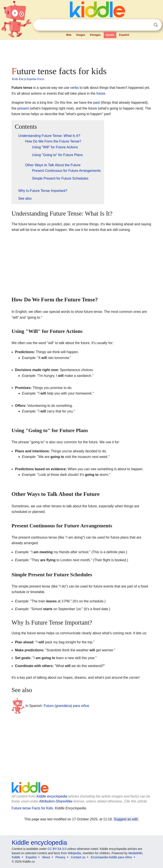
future (101, 93)
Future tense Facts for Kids (32, 808)
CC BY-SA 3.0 (57, 849)
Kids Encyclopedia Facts (28, 79)
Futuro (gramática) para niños (67, 706)
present (23, 108)
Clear (147, 25)
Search (156, 25)
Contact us (78, 857)
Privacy (60, 857)
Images (81, 35)
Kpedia (110, 35)
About (46, 857)
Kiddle (16, 857)
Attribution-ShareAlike (56, 801)
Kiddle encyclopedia (52, 796)
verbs (74, 88)
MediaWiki (135, 853)
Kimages (95, 35)
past (96, 103)
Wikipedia (74, 853)
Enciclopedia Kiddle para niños (111, 857)
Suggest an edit (126, 819)
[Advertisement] (82, 52)
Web (69, 35)
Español (124, 35)
